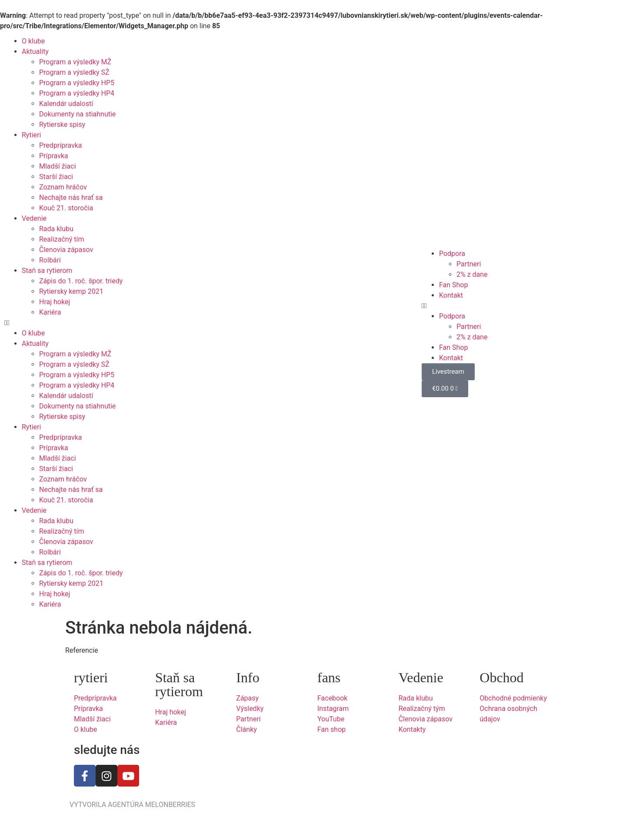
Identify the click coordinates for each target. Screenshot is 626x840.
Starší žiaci (56, 177)
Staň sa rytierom (47, 271)
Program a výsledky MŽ (75, 62)
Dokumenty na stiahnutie (77, 114)
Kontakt (451, 295)
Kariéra (50, 312)
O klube (33, 41)
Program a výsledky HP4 (77, 93)
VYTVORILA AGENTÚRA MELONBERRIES (132, 805)
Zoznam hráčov (63, 187)
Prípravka (54, 156)
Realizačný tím (62, 239)
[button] (104, 323)
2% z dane (472, 274)
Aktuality (35, 51)
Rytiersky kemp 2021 (71, 291)
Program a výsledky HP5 (77, 83)
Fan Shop (454, 285)
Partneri (469, 264)
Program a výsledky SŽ (74, 72)
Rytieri (31, 135)
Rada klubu (56, 229)
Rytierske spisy (62, 125)
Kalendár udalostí (66, 104)
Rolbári (50, 260)
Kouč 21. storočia (66, 208)
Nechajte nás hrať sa (71, 198)
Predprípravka (60, 145)
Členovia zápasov (66, 250)
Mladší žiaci (58, 166)
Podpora (452, 254)
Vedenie (34, 218)
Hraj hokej (55, 302)
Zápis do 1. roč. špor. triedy (81, 281)
